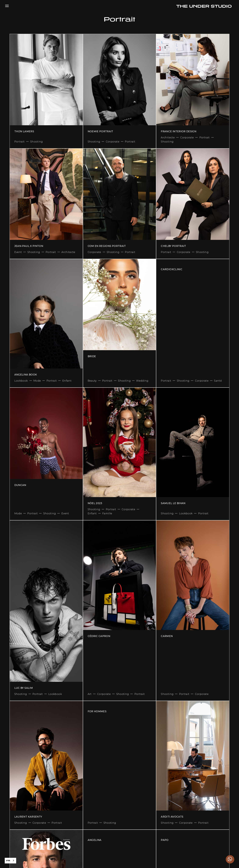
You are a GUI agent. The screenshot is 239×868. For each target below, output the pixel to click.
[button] (7, 6)
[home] (204, 6)
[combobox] (10, 861)
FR (8, 861)
